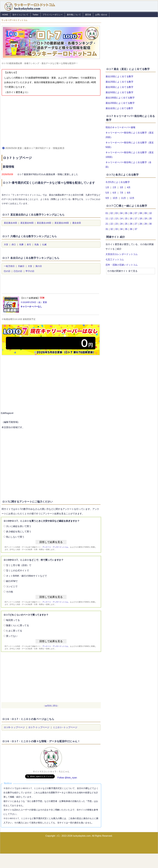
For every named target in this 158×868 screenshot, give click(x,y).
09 (146, 213)
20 (150, 219)
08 (141, 213)
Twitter (35, 15)
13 (117, 219)
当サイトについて (20, 15)
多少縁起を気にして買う (19, 532)
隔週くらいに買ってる (17, 625)
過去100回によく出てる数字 (120, 98)
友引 (29, 244)
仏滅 (44, 244)
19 (146, 219)
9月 (107, 198)
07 (136, 213)
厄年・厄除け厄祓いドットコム (122, 265)
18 (141, 219)
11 (107, 219)
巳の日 (7, 271)
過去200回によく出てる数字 (120, 103)
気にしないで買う (15, 537)
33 (117, 229)
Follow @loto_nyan (67, 778)
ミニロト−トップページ (65, 727)
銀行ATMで (12, 581)
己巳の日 (18, 271)
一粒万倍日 (9, 266)
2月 (114, 187)
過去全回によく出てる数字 (119, 108)
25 (126, 224)
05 (126, 213)
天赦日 (21, 266)
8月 (129, 193)
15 (126, 219)
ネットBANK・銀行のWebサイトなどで (26, 576)
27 (136, 224)
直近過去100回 (44, 223)
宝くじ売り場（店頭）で (19, 565)
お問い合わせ (101, 15)
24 (121, 224)
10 (150, 213)
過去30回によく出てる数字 (119, 87)
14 (121, 219)
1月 (107, 187)
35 (126, 229)
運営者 (88, 15)
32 (112, 229)
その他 (9, 592)
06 (131, 213)
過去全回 (77, 223)
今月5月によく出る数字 (118, 182)
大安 (6, 244)
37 (136, 229)
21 (107, 224)
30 (150, 224)
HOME (5, 15)
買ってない (12, 636)
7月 (122, 193)
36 (131, 229)
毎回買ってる (13, 620)
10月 (115, 198)
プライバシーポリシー (53, 15)
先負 (37, 244)
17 (136, 219)
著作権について (74, 15)
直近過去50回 (27, 223)
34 (121, 229)
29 (146, 224)
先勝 (21, 244)
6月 (114, 193)
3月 (122, 187)
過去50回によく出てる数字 (119, 92)
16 (131, 219)
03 (117, 213)
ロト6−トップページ (14, 727)
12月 (132, 198)
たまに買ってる (14, 631)
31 (107, 229)
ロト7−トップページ (39, 727)
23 (117, 224)
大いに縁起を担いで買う (19, 526)
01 (107, 213)
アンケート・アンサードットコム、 (56, 547)
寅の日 (39, 266)
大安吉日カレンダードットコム (122, 254)
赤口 (14, 244)
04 (121, 213)
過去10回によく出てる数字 (119, 76)
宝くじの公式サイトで (17, 571)
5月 (107, 193)
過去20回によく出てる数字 (119, 82)
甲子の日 (30, 271)
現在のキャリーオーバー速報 (120, 127)
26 (131, 224)
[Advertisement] (51, 120)
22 (112, 224)
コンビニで (12, 586)
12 (112, 219)
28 (141, 224)
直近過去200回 (62, 223)
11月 (123, 198)
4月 (129, 187)
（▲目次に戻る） (51, 706)
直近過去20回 (10, 223)
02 (112, 213)
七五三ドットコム (115, 259)
